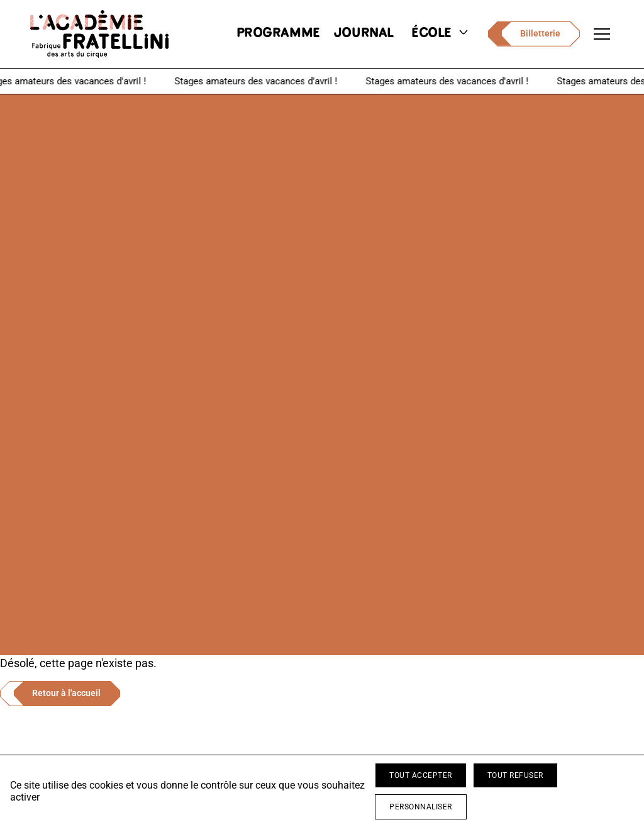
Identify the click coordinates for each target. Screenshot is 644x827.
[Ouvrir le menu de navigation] (602, 34)
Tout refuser (515, 775)
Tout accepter (421, 775)
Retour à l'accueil (66, 693)
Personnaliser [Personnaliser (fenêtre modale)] (421, 807)
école (441, 34)
